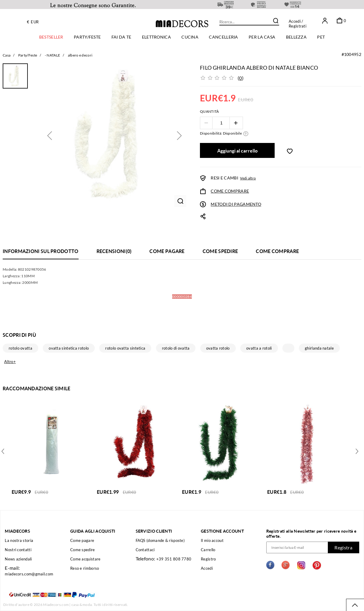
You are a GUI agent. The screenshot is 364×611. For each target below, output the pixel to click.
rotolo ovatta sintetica (125, 348)
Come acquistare (85, 559)
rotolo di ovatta (176, 348)
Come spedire (83, 550)
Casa (7, 55)
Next (4, 451)
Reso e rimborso (85, 568)
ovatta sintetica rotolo (69, 348)
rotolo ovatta (20, 348)
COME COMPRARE (230, 191)
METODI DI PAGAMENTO (236, 204)
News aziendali (18, 559)
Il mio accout (212, 540)
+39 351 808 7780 (174, 559)
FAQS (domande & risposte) (160, 540)
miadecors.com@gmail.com (29, 574)
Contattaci (145, 550)
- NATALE (52, 55)
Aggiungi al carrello (237, 151)
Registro (208, 559)
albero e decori (80, 55)
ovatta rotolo (218, 348)
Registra (343, 547)
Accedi (295, 21)
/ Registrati (298, 24)
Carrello (208, 550)
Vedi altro (248, 178)
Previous (356, 451)
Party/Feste (28, 55)
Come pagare (82, 540)
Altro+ (10, 362)
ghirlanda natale (319, 348)
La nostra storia (19, 540)
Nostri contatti (18, 550)
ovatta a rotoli (259, 348)
